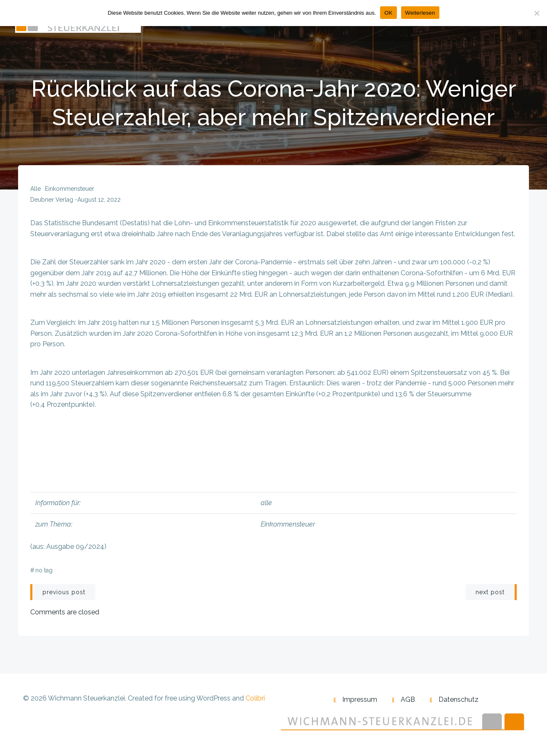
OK (388, 13)
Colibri (255, 701)
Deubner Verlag (52, 202)
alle (36, 191)
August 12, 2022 (99, 202)
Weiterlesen (420, 13)
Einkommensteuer (70, 191)
